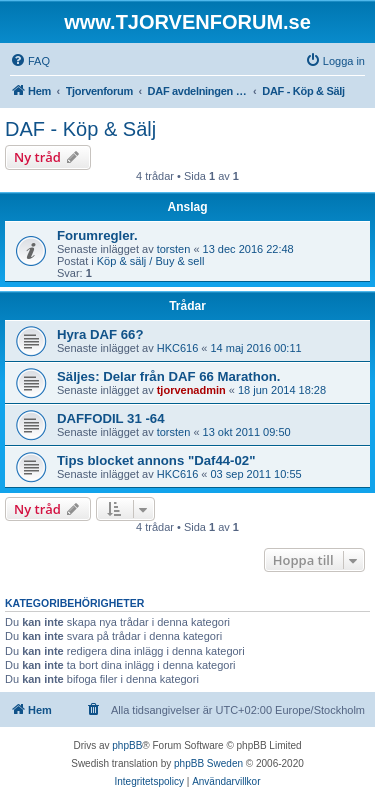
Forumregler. (97, 235)
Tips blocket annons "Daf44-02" (156, 460)
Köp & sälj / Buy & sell (151, 261)
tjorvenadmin (191, 390)
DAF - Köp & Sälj (80, 129)
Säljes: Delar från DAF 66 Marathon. (169, 376)
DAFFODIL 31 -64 (110, 418)
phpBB (127, 745)
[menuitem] (30, 61)
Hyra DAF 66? (100, 334)
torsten (174, 249)
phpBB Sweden (208, 763)
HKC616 (178, 348)
